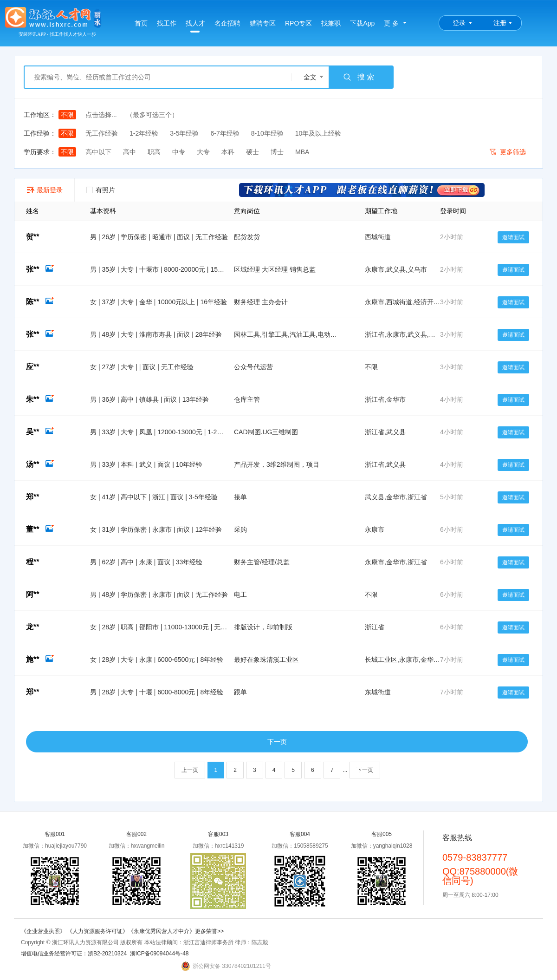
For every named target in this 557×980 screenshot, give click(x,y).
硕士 (253, 152)
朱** (40, 399)
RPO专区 (298, 23)
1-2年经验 (144, 133)
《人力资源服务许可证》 (97, 931)
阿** (32, 594)
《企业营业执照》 (44, 931)
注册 (500, 23)
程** (32, 562)
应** (32, 367)
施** (40, 659)
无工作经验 (102, 133)
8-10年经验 (267, 133)
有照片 (101, 190)
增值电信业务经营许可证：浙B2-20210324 (74, 954)
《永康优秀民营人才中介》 (162, 931)
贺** (32, 237)
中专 (179, 152)
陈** (40, 302)
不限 (67, 115)
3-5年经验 (184, 133)
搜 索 (358, 77)
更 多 (391, 23)
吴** (40, 432)
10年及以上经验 (318, 133)
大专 (203, 152)
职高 (154, 152)
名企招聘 (227, 23)
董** (40, 529)
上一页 (190, 770)
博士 (277, 152)
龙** (32, 627)
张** (40, 269)
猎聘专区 (263, 23)
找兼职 (331, 23)
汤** (40, 464)
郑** (32, 497)
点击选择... (101, 115)
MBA (302, 152)
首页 (141, 23)
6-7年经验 (225, 133)
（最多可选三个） (152, 115)
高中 (130, 152)
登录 (459, 23)
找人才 (195, 26)
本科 (228, 152)
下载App (362, 23)
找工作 (167, 23)
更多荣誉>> (209, 931)
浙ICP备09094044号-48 (159, 954)
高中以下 (98, 152)
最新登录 (44, 190)
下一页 (277, 742)
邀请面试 (513, 237)
